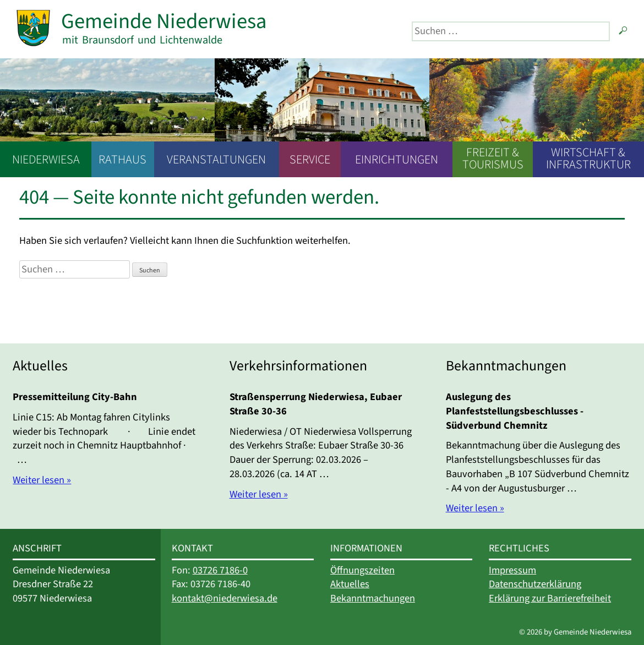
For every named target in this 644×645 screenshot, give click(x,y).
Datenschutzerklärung (535, 584)
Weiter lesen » (42, 480)
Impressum (512, 570)
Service (310, 160)
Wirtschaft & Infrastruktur (588, 158)
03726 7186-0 (220, 570)
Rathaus (122, 160)
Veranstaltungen (216, 160)
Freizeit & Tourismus (493, 158)
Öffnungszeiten (362, 570)
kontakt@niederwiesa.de (225, 598)
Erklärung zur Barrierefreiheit (550, 598)
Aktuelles (350, 584)
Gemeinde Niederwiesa (164, 21)
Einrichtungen (397, 160)
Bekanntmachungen (373, 598)
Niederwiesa (46, 160)
